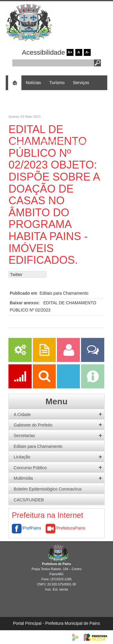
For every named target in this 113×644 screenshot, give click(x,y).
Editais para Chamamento (64, 293)
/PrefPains (27, 528)
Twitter (16, 275)
